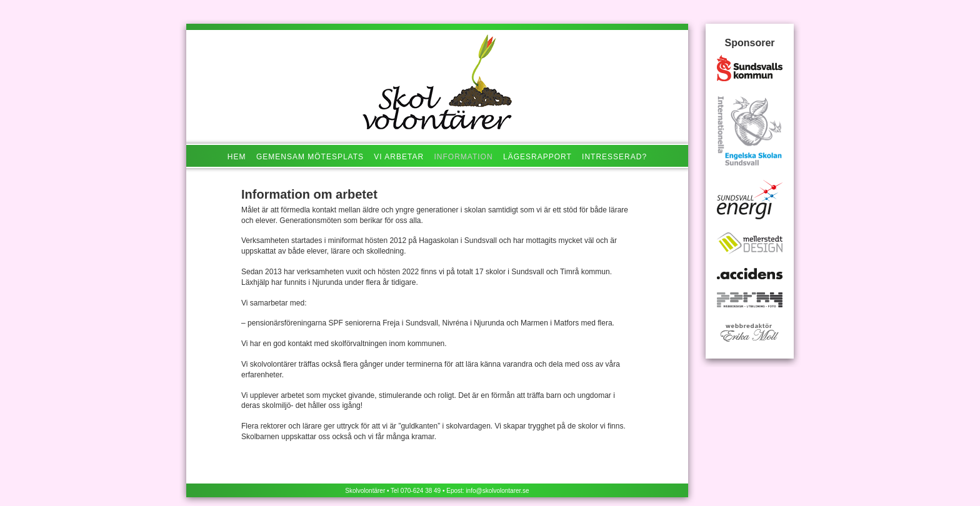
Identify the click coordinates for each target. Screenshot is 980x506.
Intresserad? (614, 157)
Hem (237, 157)
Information (464, 157)
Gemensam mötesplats (310, 157)
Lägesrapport (537, 157)
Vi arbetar (399, 157)
